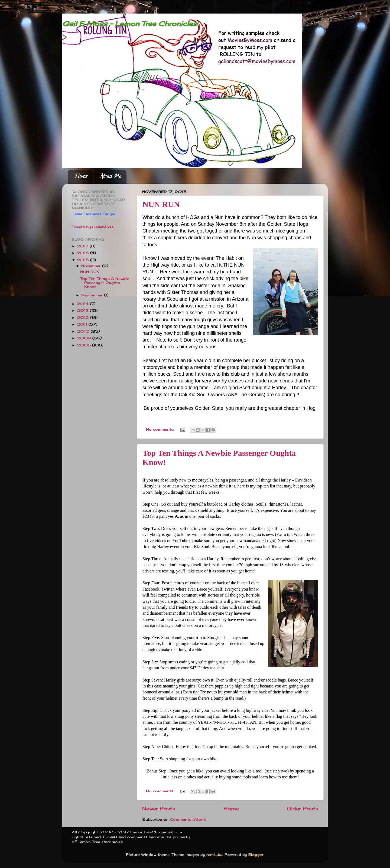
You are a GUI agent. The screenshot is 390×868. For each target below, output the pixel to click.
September (93, 295)
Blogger (256, 855)
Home (81, 177)
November (92, 266)
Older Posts (303, 809)
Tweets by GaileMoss (93, 227)
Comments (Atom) (188, 819)
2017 (83, 246)
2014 (83, 304)
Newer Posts (159, 809)
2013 (83, 311)
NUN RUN (161, 204)
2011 (83, 324)
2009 (85, 338)
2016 (84, 253)
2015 (84, 260)
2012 (84, 318)
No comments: (161, 429)
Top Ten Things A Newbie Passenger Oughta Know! (105, 283)
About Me (110, 177)
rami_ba (214, 855)
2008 (84, 345)
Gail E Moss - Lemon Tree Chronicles (129, 24)
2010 (84, 331)
